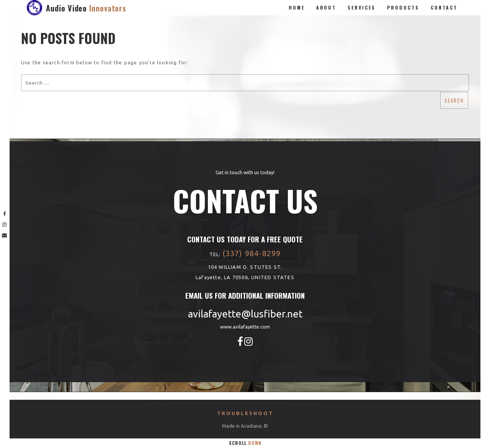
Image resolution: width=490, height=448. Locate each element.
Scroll (245, 443)
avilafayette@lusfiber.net (245, 314)
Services (362, 7)
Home (297, 7)
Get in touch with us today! (245, 172)
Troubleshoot (245, 413)
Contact (444, 7)
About (326, 7)
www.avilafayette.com (245, 327)
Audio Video (86, 8)
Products (403, 7)
